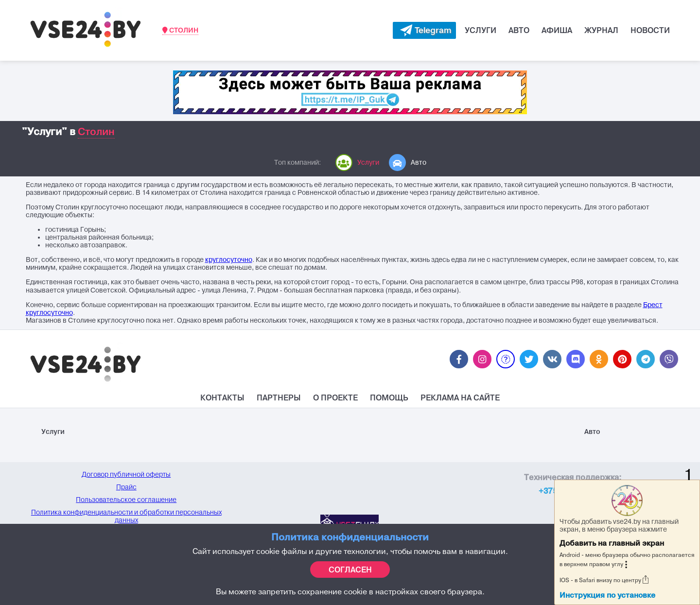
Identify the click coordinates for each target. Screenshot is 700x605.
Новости (650, 30)
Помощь (389, 398)
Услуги (481, 30)
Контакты (222, 398)
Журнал (601, 30)
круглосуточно (229, 260)
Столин (180, 30)
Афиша (557, 30)
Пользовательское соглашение (126, 500)
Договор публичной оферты (126, 474)
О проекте (335, 398)
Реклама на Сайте (460, 398)
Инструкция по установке (607, 595)
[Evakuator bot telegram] (424, 30)
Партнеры (279, 398)
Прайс (126, 487)
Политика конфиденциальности (350, 537)
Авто (519, 30)
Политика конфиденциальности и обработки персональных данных (126, 516)
